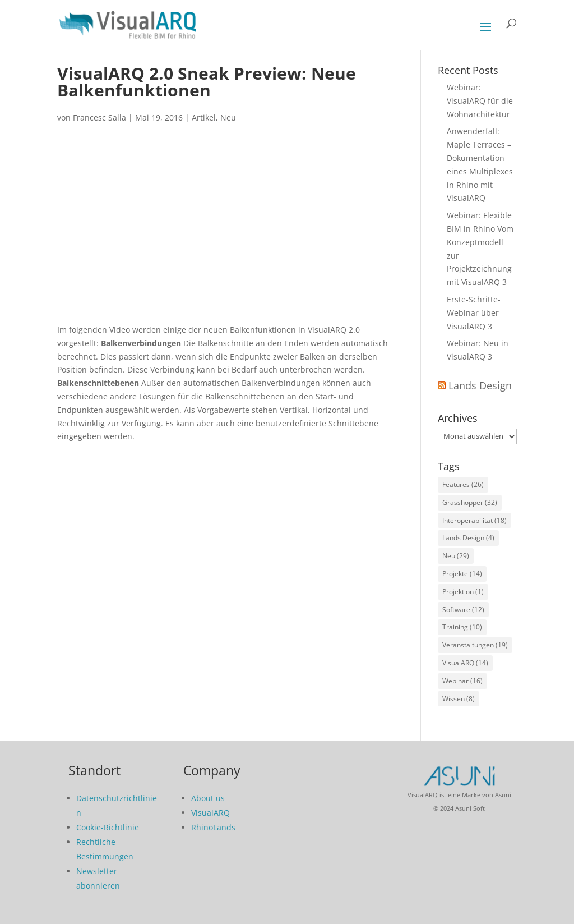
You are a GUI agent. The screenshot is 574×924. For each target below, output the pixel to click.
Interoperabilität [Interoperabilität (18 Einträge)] (475, 520)
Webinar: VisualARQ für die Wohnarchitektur (480, 101)
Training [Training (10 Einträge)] (462, 627)
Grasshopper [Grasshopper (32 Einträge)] (470, 502)
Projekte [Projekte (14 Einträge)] (462, 574)
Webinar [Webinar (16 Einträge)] (462, 681)
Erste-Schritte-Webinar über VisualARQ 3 (474, 313)
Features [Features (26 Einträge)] (463, 484)
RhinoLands (213, 827)
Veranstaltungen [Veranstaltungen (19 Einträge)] (475, 645)
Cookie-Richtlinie (108, 827)
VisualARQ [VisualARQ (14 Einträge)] (465, 663)
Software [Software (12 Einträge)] (463, 610)
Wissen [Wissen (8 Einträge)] (459, 699)
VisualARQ (210, 813)
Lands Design (480, 385)
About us (208, 798)
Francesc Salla (99, 118)
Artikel (204, 118)
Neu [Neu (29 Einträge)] (456, 556)
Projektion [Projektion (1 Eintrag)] (463, 592)
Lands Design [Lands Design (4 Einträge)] (468, 538)
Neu (228, 118)
